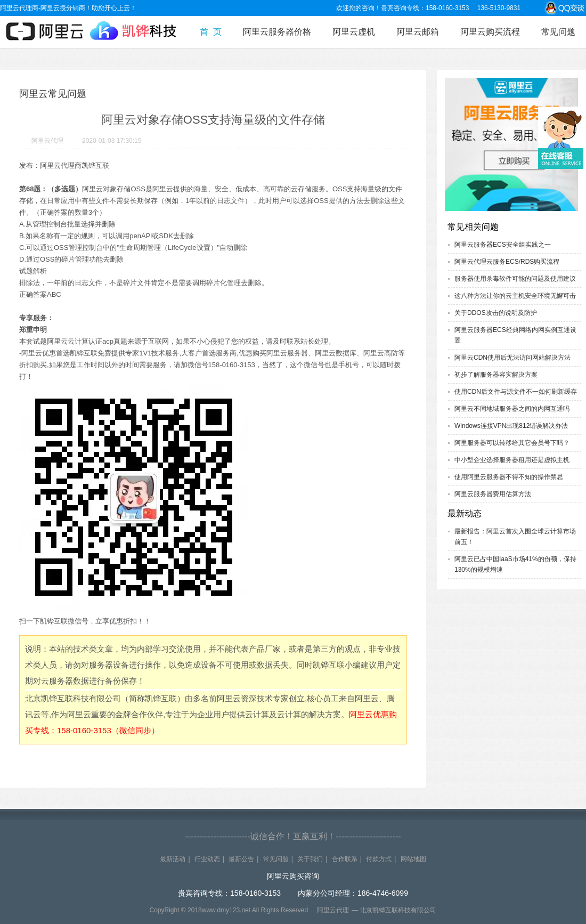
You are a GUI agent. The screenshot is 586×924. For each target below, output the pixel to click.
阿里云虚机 (354, 32)
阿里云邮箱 (418, 32)
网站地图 (413, 859)
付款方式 (379, 859)
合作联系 (345, 859)
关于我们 (310, 859)
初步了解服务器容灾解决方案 (496, 375)
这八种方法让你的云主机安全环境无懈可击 (515, 296)
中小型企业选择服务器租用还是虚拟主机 (512, 460)
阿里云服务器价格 (277, 32)
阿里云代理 (47, 141)
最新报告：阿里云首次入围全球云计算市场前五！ (515, 537)
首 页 (211, 32)
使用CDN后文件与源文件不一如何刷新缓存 (516, 392)
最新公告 (241, 859)
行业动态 (207, 859)
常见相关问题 (473, 227)
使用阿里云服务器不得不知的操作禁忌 (509, 477)
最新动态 (465, 513)
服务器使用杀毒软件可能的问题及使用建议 (515, 279)
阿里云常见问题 (53, 94)
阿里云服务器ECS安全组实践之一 (503, 245)
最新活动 (173, 859)
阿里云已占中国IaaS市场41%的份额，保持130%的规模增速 (515, 564)
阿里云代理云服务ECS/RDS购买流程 (507, 262)
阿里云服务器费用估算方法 (493, 494)
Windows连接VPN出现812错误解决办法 (511, 426)
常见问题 (558, 32)
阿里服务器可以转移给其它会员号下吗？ (512, 443)
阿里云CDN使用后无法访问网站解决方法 (512, 358)
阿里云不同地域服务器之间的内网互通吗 (512, 409)
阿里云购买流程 (490, 32)
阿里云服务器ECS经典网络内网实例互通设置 (515, 335)
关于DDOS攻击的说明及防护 (496, 313)
